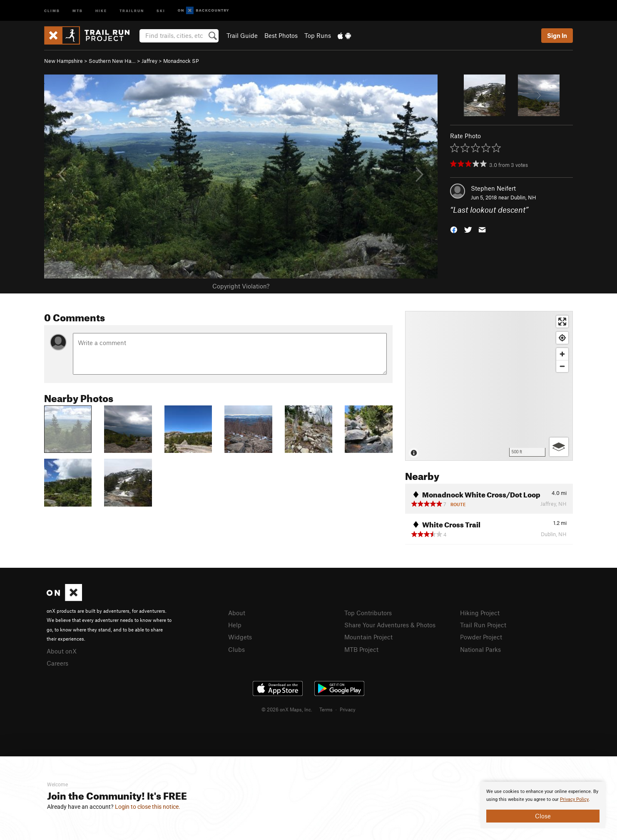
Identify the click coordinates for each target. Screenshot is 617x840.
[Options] (559, 447)
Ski (161, 10)
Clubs (236, 649)
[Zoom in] (562, 354)
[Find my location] (562, 338)
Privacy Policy (574, 799)
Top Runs (318, 35)
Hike (101, 10)
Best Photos (281, 35)
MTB (78, 10)
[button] (454, 229)
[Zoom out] (562, 366)
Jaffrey (149, 61)
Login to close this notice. (148, 807)
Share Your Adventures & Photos (390, 625)
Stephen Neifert (493, 188)
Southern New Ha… (112, 61)
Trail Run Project (483, 625)
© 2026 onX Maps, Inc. (287, 709)
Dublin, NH (523, 197)
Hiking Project (480, 613)
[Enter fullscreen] (562, 322)
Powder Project (481, 637)
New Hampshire (63, 61)
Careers (57, 663)
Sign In (557, 35)
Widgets (240, 637)
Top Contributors (368, 613)
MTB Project (361, 649)
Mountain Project (368, 637)
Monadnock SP (181, 61)
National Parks (480, 649)
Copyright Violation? (241, 286)
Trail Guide (242, 35)
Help (235, 625)
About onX (62, 651)
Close (543, 816)
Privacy (348, 709)
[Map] (489, 386)
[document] (543, 805)
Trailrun (132, 10)
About (237, 613)
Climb (52, 10)
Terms (326, 709)
